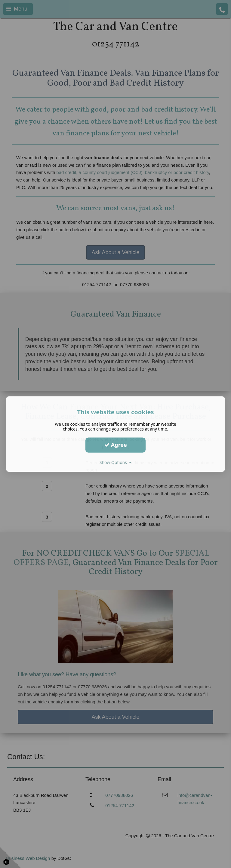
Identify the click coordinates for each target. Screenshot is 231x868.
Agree (115, 445)
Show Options (116, 462)
